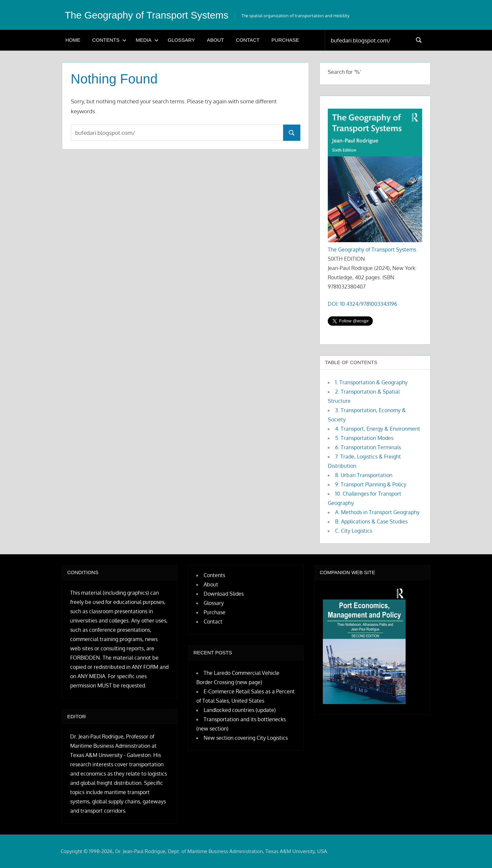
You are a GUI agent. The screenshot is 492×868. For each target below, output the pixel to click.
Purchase (285, 40)
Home (73, 40)
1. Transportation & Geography (371, 382)
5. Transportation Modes (364, 438)
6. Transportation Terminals (368, 447)
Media (147, 40)
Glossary (181, 40)
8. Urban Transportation (364, 475)
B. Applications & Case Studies (371, 521)
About (216, 40)
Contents (110, 40)
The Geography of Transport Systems (153, 15)
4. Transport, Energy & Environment (378, 429)
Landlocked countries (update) (240, 710)
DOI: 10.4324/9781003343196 (362, 304)
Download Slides (224, 594)
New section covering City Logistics (246, 738)
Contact (247, 40)
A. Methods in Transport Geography (377, 512)
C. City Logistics (354, 531)
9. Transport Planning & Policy (371, 484)
